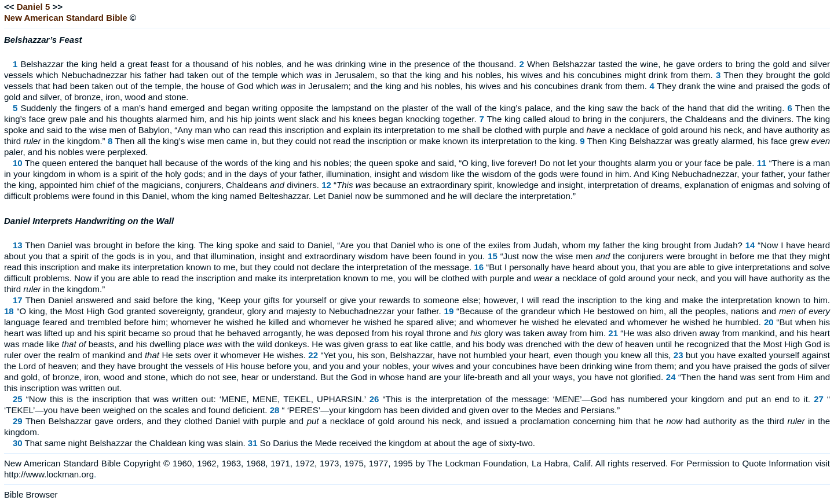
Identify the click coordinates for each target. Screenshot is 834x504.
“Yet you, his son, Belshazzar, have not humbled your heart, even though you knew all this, (495, 355)
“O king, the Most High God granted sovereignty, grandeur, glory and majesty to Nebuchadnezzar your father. (229, 311)
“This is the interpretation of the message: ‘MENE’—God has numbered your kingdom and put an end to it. (597, 399)
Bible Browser (31, 494)
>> (57, 7)
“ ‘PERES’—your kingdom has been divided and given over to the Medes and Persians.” (451, 410)
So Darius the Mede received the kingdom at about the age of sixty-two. (398, 443)
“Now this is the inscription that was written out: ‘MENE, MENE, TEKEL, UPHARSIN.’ (196, 399)
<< (9, 7)
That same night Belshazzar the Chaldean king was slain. (135, 443)
